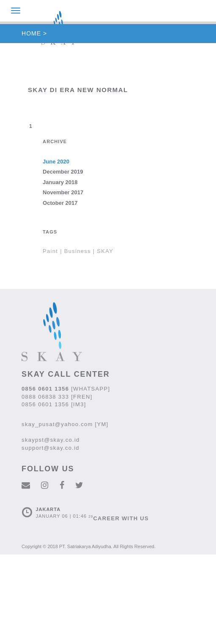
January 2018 (60, 182)
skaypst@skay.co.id (51, 440)
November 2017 (63, 192)
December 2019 (63, 172)
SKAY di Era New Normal (78, 90)
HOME (31, 33)
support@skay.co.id (51, 448)
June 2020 (56, 162)
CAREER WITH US (121, 518)
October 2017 (60, 203)
